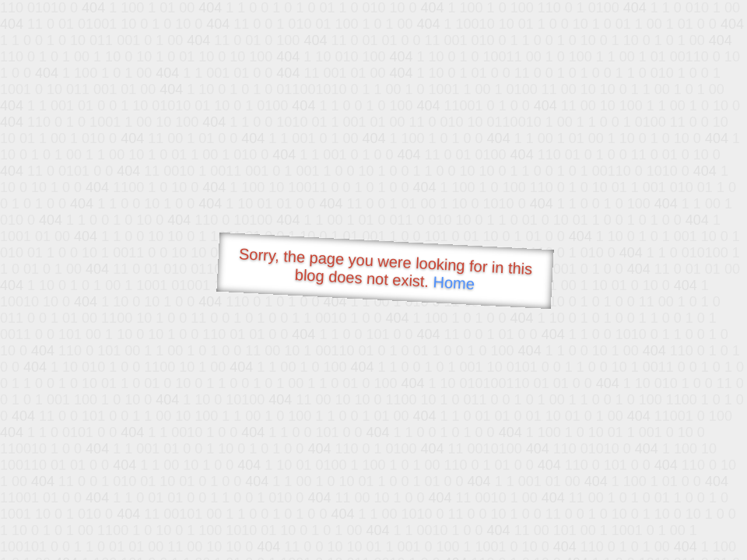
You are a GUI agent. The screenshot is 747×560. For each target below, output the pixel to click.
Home (454, 283)
